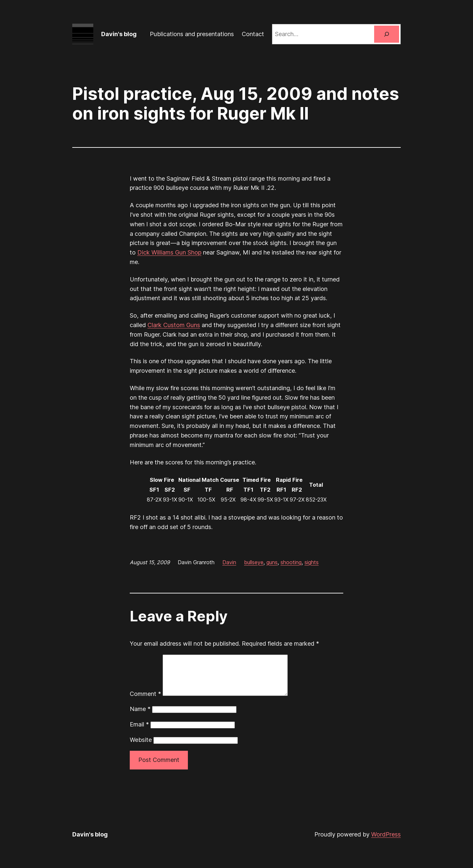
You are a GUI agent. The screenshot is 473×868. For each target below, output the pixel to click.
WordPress (386, 842)
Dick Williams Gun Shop (169, 252)
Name (140, 717)
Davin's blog (119, 34)
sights (312, 562)
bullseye (254, 562)
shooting (291, 562)
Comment (145, 702)
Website (141, 748)
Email (139, 732)
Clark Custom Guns (174, 325)
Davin (229, 562)
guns (272, 562)
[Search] (387, 34)
